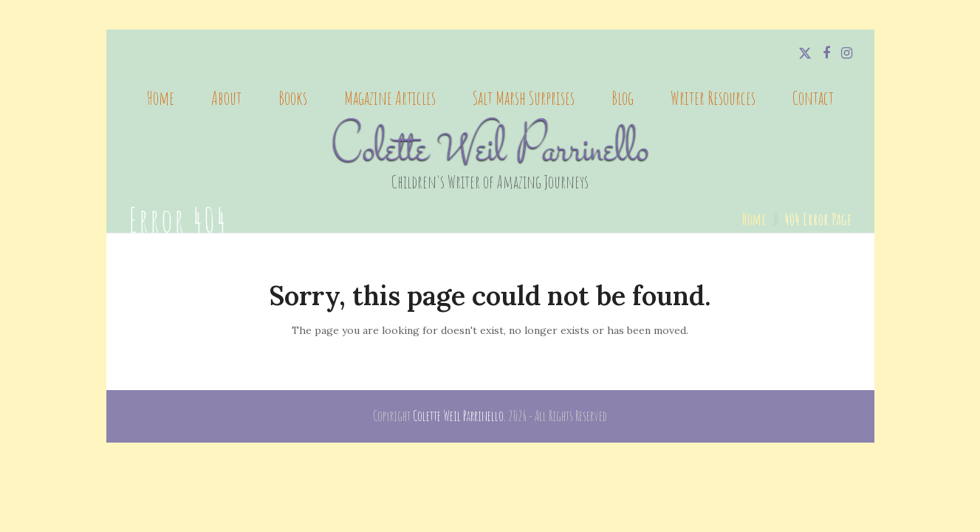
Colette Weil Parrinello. (459, 416)
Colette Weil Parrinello (490, 151)
